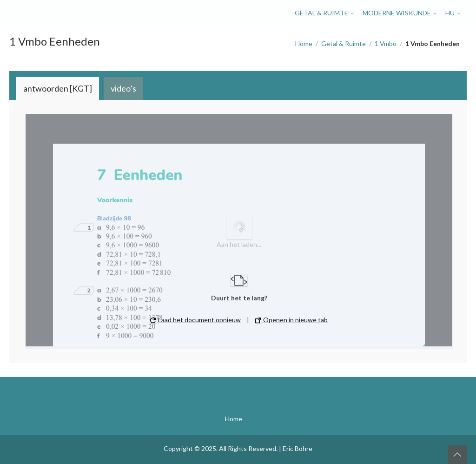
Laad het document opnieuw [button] (195, 320)
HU (450, 13)
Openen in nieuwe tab (291, 320)
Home (304, 43)
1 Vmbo (386, 43)
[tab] (58, 88)
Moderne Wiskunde (397, 13)
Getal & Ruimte (321, 13)
